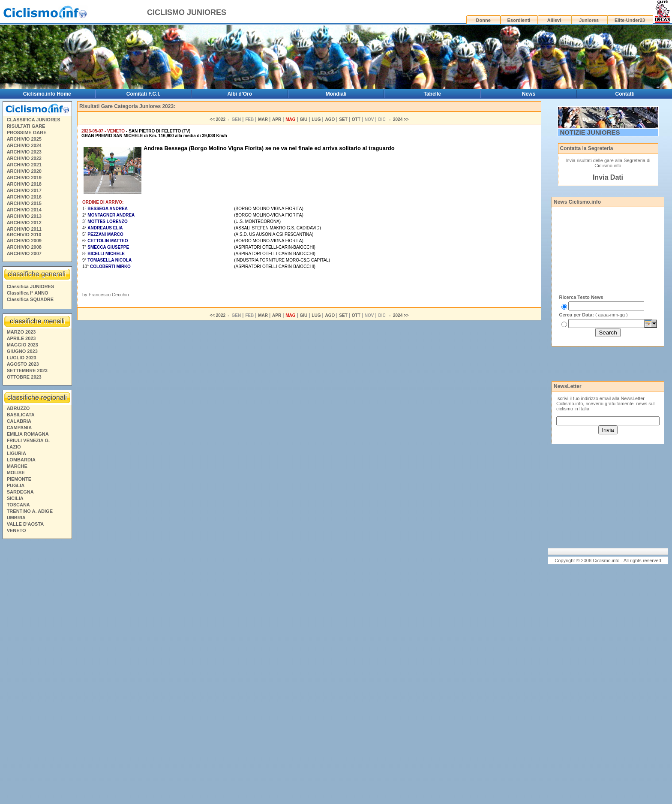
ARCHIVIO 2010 (24, 235)
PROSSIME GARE (27, 132)
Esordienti (519, 20)
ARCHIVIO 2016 (24, 197)
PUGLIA (16, 485)
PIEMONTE (19, 479)
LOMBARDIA (21, 460)
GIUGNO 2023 (22, 351)
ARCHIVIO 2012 (24, 223)
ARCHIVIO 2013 (24, 216)
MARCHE (17, 466)
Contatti (625, 94)
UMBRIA (16, 518)
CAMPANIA (19, 428)
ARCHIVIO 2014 (24, 210)
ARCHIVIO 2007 (24, 253)
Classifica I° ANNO (28, 293)
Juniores (589, 20)
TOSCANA (18, 505)
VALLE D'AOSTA (25, 524)
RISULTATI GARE (26, 126)
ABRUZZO (18, 408)
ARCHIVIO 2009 (24, 241)
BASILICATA (21, 415)
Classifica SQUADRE (30, 299)
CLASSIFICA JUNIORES (34, 120)
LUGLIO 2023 (22, 358)
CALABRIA (19, 421)
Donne (483, 20)
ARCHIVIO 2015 (24, 203)
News (529, 94)
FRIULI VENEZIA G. (28, 440)
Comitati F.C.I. (143, 94)
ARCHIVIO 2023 (24, 152)
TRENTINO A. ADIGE (30, 511)
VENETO (16, 530)
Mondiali (336, 94)
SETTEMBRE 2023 (27, 370)
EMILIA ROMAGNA (28, 434)
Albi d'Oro (240, 94)
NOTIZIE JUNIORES (590, 132)
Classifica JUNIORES (31, 286)
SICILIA (15, 498)
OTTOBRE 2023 (24, 377)
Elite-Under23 (630, 20)
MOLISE (16, 473)
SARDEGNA (20, 492)
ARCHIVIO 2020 (24, 171)
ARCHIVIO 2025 (24, 139)
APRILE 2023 (21, 338)
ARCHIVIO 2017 (24, 190)
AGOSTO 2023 (23, 364)
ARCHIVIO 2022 (24, 158)
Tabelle (432, 94)
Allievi (554, 20)
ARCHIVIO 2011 (24, 229)
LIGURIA (16, 453)
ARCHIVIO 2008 (24, 247)
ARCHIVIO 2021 (24, 165)
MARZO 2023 (21, 332)
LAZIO (14, 447)
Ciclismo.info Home (47, 94)
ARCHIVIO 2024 (24, 145)
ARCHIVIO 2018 (24, 184)
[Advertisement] (37, 673)
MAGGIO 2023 (22, 345)
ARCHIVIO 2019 (24, 178)
